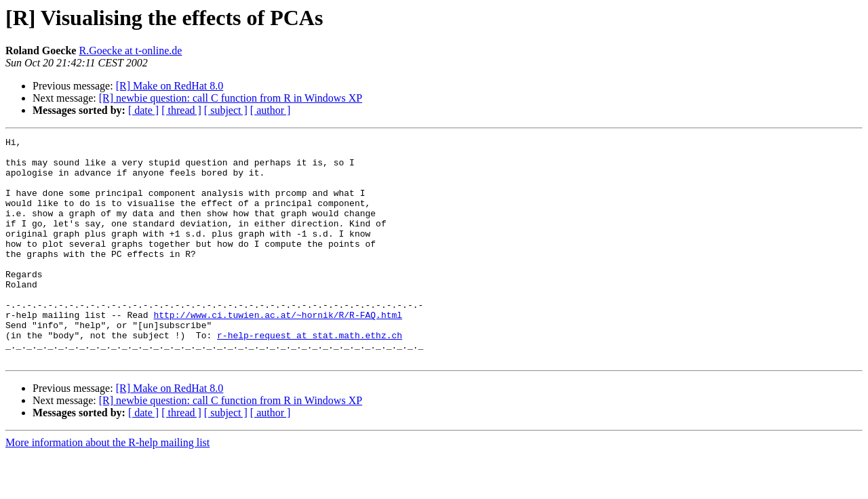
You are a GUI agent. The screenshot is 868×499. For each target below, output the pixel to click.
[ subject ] (226, 110)
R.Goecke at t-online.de (130, 51)
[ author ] (271, 110)
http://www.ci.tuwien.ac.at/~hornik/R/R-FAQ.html (278, 351)
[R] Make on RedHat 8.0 (170, 86)
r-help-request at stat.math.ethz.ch (310, 376)
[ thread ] (181, 110)
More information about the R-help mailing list (107, 487)
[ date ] (143, 110)
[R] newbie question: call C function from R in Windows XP (231, 98)
